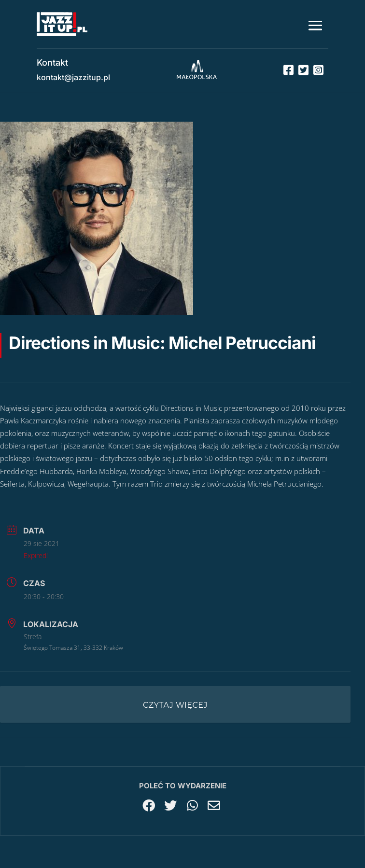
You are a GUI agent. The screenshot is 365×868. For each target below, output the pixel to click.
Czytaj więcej (175, 705)
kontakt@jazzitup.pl (73, 77)
